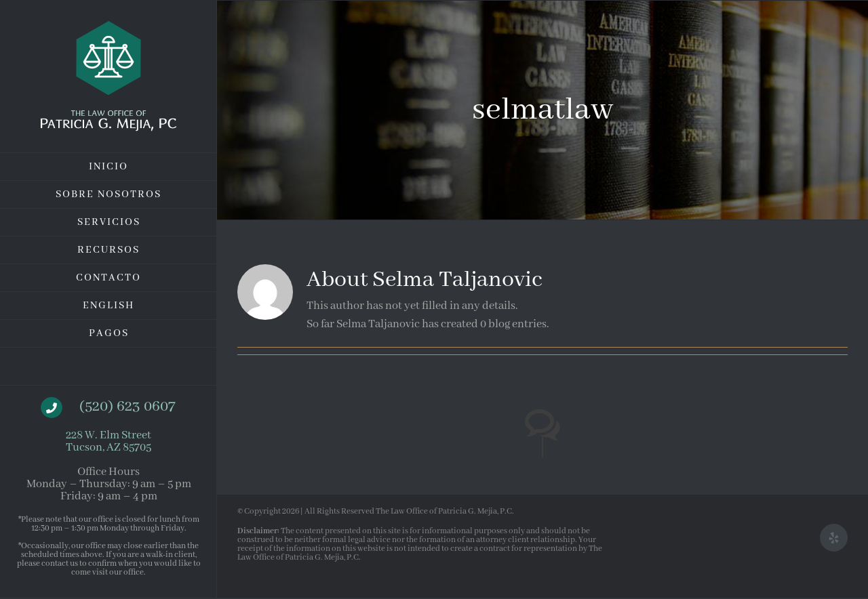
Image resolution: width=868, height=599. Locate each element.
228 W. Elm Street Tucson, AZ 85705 (108, 441)
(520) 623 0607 (127, 407)
